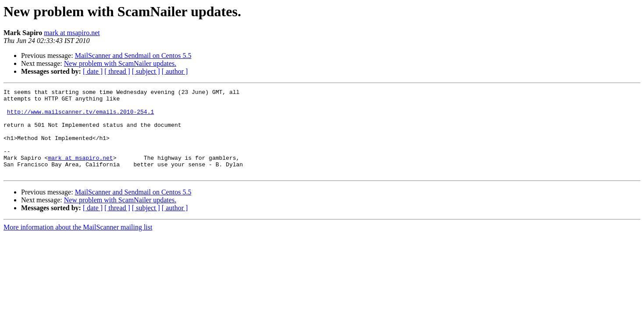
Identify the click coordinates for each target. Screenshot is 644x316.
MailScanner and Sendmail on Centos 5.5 (133, 56)
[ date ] (93, 71)
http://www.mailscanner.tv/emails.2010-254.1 (80, 117)
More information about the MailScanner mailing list (78, 244)
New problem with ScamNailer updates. (120, 63)
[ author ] (175, 71)
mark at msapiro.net (72, 33)
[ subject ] (146, 71)
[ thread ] (117, 71)
